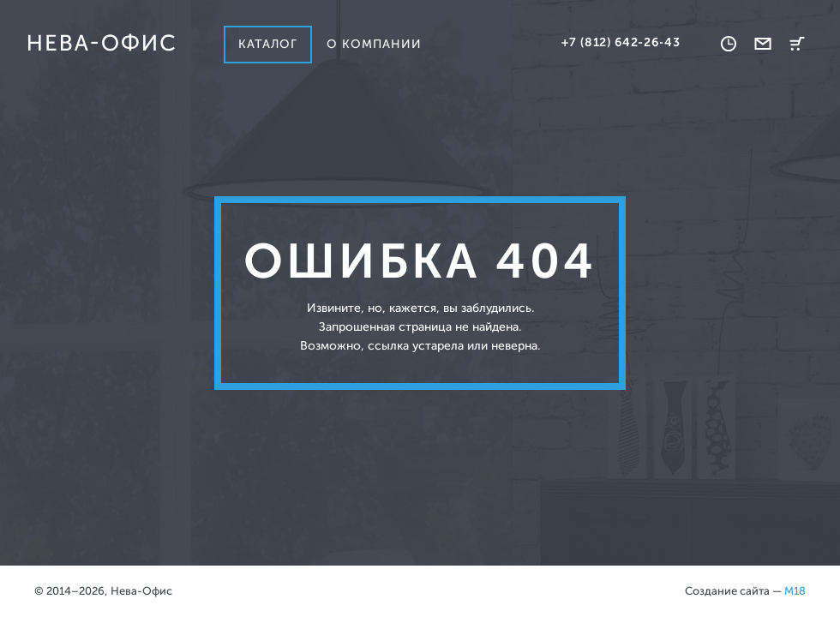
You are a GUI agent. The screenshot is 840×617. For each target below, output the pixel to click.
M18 (795, 591)
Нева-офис (101, 43)
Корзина (797, 44)
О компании (375, 44)
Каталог (268, 44)
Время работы (729, 44)
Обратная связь (763, 44)
